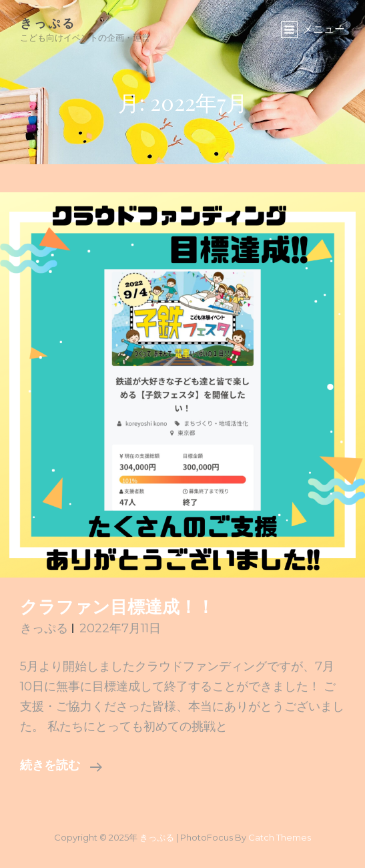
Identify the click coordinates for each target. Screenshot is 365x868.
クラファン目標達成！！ (117, 609)
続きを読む (61, 767)
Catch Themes (280, 837)
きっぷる (48, 23)
